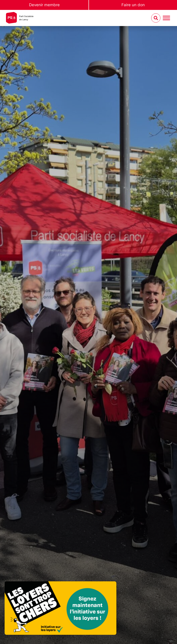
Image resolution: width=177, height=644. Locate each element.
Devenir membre (44, 5)
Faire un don (133, 5)
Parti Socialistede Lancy (26, 18)
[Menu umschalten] (166, 18)
